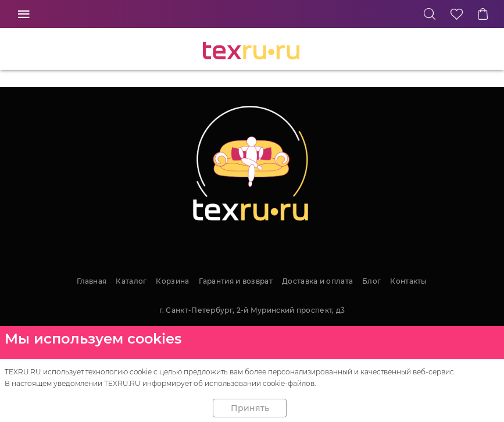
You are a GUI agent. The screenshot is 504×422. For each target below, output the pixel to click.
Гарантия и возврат (236, 281)
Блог (371, 281)
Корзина (172, 281)
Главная (92, 281)
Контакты (408, 281)
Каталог (131, 281)
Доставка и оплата (317, 281)
